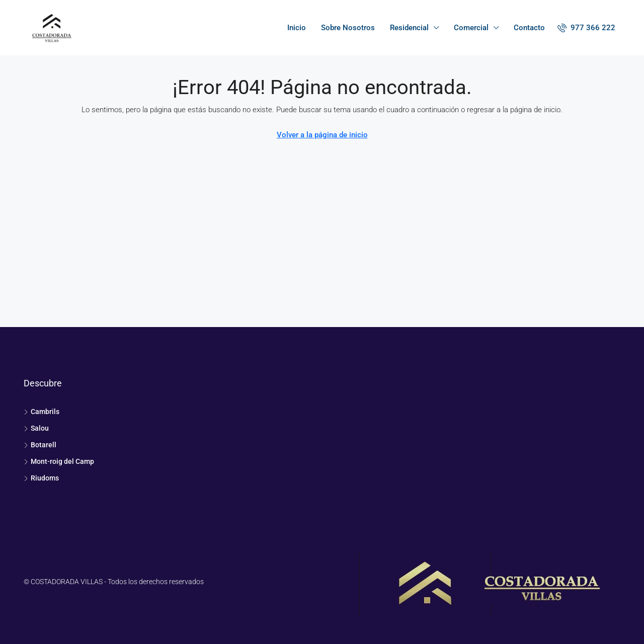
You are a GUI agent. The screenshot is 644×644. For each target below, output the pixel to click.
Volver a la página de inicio (322, 135)
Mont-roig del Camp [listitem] (59, 461)
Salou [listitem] (36, 428)
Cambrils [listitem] (42, 412)
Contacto (529, 28)
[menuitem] (586, 28)
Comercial (471, 28)
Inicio (297, 28)
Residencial (409, 28)
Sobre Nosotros (348, 28)
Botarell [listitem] (40, 445)
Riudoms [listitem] (41, 478)
